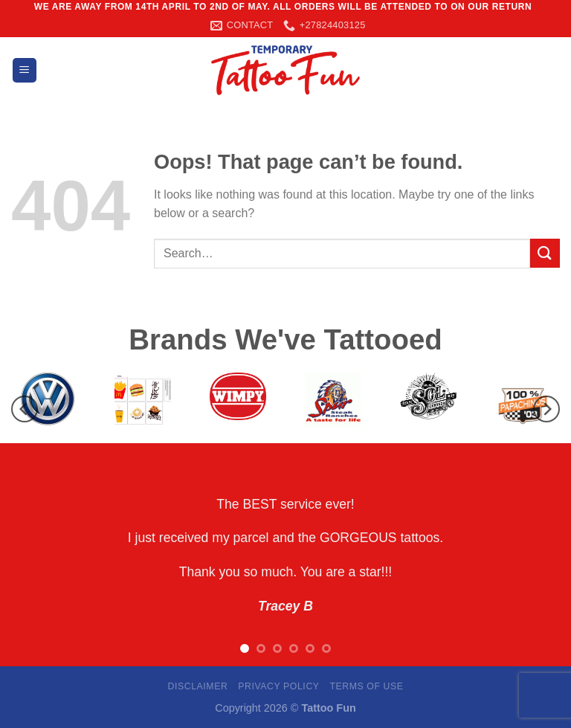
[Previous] (25, 409)
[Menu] (25, 70)
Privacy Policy (278, 686)
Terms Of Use (366, 686)
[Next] (546, 409)
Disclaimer (197, 686)
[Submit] (545, 253)
